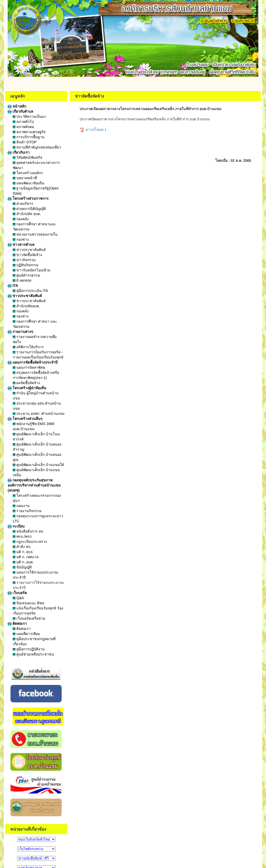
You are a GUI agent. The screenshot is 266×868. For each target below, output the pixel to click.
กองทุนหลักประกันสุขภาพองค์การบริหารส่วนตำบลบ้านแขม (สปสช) (34, 485)
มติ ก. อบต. (23, 562)
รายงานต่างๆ (20, 332)
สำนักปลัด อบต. (27, 214)
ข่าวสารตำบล (21, 245)
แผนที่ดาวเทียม (26, 634)
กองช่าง (21, 239)
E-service (22, 280)
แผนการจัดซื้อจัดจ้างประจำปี (33, 362)
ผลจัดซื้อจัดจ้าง (26, 383)
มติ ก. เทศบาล (26, 557)
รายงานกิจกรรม (27, 511)
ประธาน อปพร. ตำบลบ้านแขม (39, 414)
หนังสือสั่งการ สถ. (28, 531)
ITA (13, 285)
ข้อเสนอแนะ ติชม (29, 603)
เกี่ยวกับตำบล (20, 111)
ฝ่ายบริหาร (23, 204)
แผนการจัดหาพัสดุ (29, 367)
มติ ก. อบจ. (23, 552)
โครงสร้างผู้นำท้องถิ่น (27, 388)
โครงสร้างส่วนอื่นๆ (25, 419)
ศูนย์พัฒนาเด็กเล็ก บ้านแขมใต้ (38, 465)
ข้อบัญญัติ (22, 567)
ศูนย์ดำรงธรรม (26, 275)
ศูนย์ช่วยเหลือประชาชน (33, 654)
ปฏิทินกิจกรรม (26, 265)
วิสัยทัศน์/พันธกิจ (27, 157)
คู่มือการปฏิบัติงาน (29, 649)
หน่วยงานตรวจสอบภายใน (35, 234)
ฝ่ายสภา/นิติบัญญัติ (29, 209)
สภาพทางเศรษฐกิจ (29, 132)
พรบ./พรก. (23, 536)
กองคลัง (21, 219)
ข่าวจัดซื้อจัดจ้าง (27, 255)
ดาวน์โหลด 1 (93, 130)
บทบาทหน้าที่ (25, 178)
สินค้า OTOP (25, 142)
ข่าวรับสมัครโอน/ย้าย (31, 270)
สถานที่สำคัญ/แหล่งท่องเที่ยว (37, 147)
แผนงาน (21, 506)
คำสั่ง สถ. (22, 547)
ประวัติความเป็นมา (30, 117)
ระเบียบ (16, 526)
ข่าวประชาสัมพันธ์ (29, 250)
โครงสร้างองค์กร (28, 173)
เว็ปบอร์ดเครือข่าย (29, 618)
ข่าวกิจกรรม (24, 260)
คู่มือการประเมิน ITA (30, 291)
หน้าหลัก (17, 106)
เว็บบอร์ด (17, 593)
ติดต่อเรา (17, 623)
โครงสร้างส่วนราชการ (28, 198)
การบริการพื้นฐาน (29, 137)
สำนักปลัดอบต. (26, 306)
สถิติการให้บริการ (28, 347)
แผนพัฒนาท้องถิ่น (29, 183)
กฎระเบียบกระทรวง (30, 542)
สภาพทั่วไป (23, 122)
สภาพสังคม (23, 127)
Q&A (18, 598)
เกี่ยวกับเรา (19, 152)
